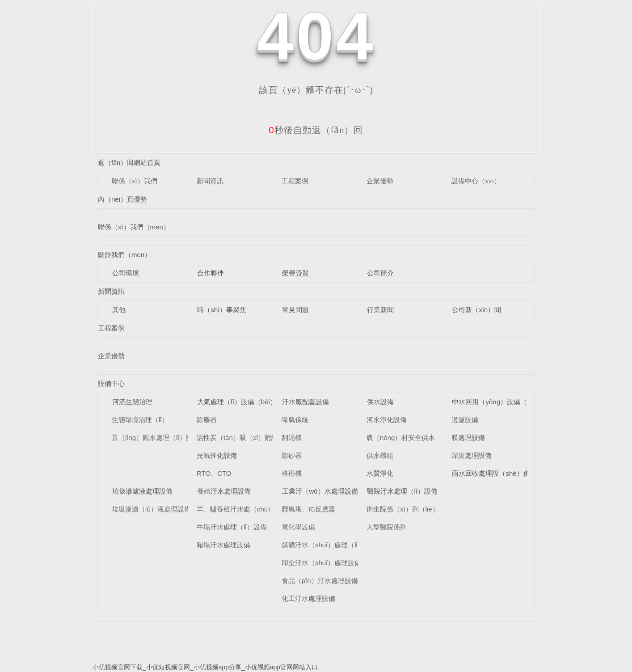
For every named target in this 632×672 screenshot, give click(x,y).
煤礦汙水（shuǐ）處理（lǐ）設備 (330, 545)
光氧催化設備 (217, 455)
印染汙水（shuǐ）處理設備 (321, 563)
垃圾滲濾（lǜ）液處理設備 (151, 509)
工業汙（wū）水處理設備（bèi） (331, 491)
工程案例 (295, 181)
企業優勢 (380, 181)
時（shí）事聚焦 (222, 310)
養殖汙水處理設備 (224, 491)
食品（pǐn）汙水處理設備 (320, 581)
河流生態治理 (132, 402)
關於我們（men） (124, 255)
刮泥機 (292, 437)
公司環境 (126, 273)
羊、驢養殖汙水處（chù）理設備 (246, 509)
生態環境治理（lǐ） (140, 420)
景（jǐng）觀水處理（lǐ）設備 (156, 437)
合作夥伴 (211, 273)
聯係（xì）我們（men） (134, 227)
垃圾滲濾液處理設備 (142, 491)
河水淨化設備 (387, 420)
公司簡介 (380, 273)
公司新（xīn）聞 (476, 310)
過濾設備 (465, 420)
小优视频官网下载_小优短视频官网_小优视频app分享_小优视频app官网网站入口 (205, 667)
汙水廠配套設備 (305, 402)
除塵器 (207, 420)
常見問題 (295, 310)
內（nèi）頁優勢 (122, 199)
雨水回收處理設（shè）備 (491, 473)
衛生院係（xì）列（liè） (403, 509)
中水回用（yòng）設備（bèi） (497, 402)
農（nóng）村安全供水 (401, 437)
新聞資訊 (210, 181)
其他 (119, 310)
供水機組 (380, 455)
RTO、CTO (214, 473)
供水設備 (380, 402)
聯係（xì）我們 (135, 181)
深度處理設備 (472, 455)
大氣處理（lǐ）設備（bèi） (237, 402)
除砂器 (292, 455)
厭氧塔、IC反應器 (308, 509)
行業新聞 (380, 310)
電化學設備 (298, 527)
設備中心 (111, 383)
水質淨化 (380, 473)
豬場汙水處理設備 (223, 545)
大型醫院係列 (387, 527)
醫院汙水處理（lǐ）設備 (402, 491)
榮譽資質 (295, 273)
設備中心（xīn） (476, 181)
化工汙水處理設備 (308, 598)
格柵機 (292, 473)
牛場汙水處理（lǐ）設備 (232, 527)
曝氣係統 (295, 420)
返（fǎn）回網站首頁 (129, 163)
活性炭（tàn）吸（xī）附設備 (241, 437)
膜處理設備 (468, 437)
